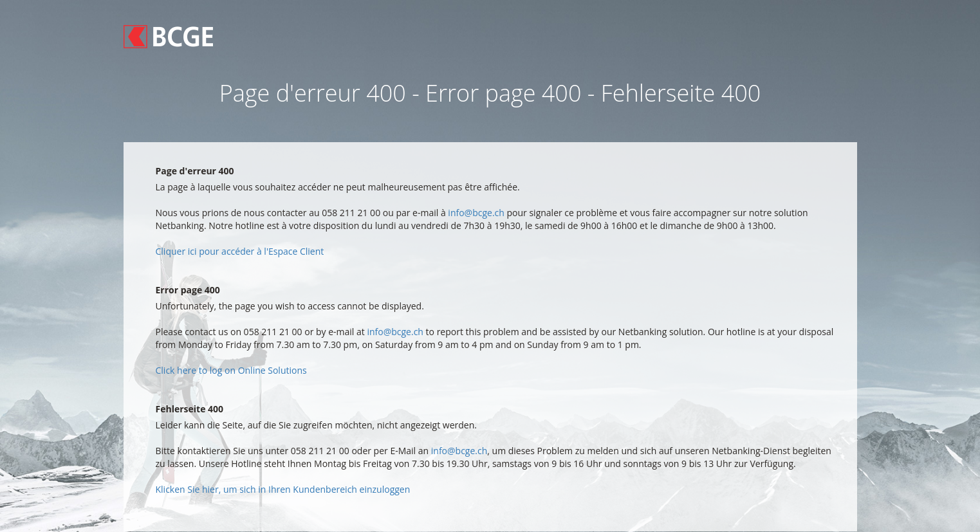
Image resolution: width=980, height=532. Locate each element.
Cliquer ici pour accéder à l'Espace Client (240, 251)
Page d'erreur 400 (195, 171)
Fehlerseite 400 (190, 409)
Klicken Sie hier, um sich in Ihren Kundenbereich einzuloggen (283, 489)
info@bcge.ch (476, 213)
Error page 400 (188, 290)
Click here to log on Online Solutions (231, 370)
